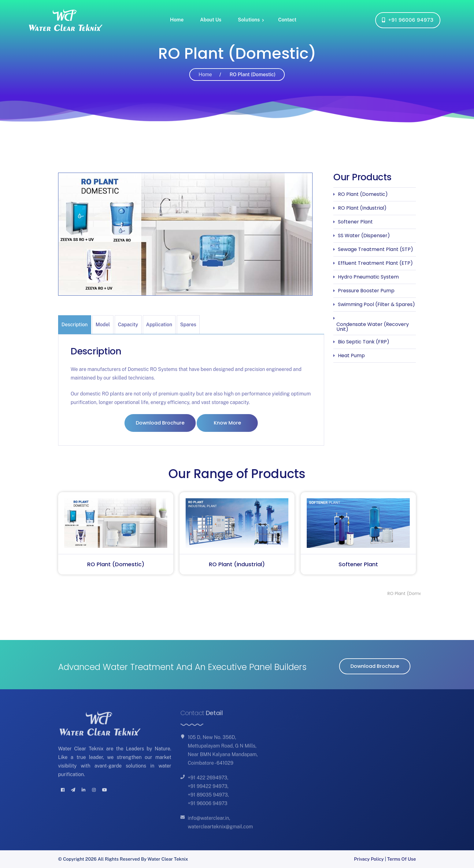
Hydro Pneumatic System (368, 277)
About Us (211, 20)
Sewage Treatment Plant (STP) (376, 249)
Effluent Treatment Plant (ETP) (375, 263)
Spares (188, 325)
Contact (287, 20)
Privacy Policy (369, 859)
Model (103, 325)
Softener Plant (355, 222)
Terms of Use (402, 859)
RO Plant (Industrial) (362, 208)
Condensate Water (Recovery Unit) (373, 327)
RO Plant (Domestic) (363, 194)
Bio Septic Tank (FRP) (364, 342)
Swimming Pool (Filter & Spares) (376, 304)
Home (177, 20)
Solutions (249, 20)
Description (75, 325)
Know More (227, 423)
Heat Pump (351, 355)
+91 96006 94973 (408, 20)
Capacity (128, 325)
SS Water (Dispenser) (364, 236)
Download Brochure (160, 423)
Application (159, 325)
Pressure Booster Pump (366, 291)
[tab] (75, 325)
